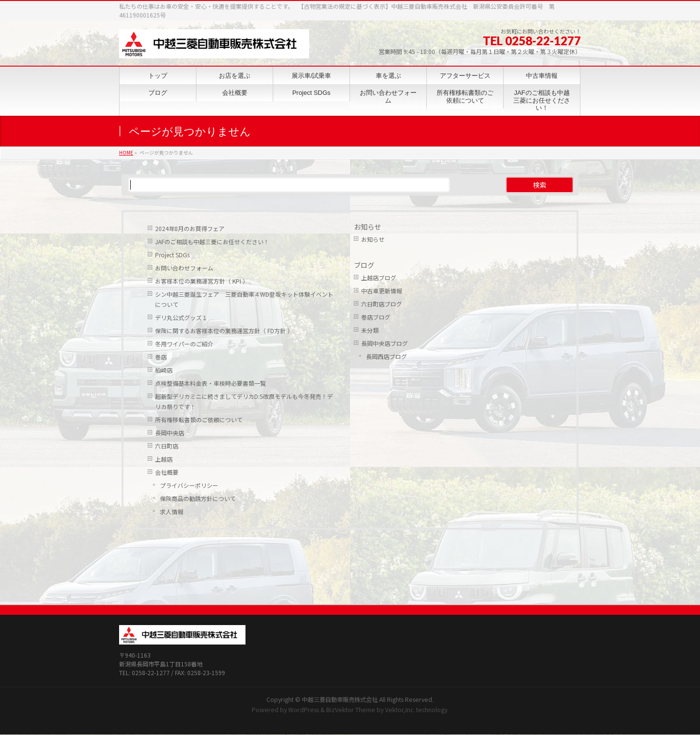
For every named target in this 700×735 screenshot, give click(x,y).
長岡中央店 (170, 433)
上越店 (164, 459)
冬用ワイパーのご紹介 (184, 344)
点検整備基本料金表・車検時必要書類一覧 (210, 383)
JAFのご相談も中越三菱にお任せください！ (212, 242)
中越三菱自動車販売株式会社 (340, 635)
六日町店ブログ (382, 304)
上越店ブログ (379, 278)
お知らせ (367, 227)
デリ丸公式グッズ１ (181, 317)
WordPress (304, 645)
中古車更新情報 (382, 291)
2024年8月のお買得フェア (190, 228)
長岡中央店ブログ (385, 343)
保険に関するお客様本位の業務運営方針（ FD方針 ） (224, 331)
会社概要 (167, 472)
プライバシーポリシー (189, 485)
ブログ (364, 265)
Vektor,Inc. (400, 645)
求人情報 (172, 511)
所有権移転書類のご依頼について (199, 420)
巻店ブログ (376, 317)
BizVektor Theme (351, 645)
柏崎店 (164, 370)
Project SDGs (172, 255)
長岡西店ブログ (386, 356)
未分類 (370, 330)
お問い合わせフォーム (184, 268)
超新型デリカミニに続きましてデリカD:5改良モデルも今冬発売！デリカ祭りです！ (244, 401)
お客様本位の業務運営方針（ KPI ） (202, 281)
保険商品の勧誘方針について (198, 498)
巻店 (161, 357)
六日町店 (167, 446)
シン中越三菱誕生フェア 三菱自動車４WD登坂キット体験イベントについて (244, 299)
